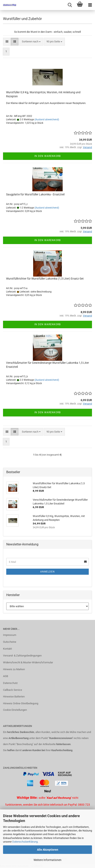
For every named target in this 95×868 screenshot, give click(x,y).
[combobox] (31, 42)
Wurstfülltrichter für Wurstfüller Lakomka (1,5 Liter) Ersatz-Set (45, 279)
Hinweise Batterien (14, 697)
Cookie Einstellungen (15, 710)
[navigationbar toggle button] (90, 5)
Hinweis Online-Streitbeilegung (21, 703)
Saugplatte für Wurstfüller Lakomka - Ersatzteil (35, 194)
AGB (6, 676)
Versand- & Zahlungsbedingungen (22, 656)
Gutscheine (10, 642)
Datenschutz (10, 683)
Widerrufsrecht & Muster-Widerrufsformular (28, 662)
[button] (7, 42)
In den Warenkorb (47, 156)
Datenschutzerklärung (25, 842)
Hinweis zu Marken (14, 669)
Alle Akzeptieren (48, 850)
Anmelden (47, 572)
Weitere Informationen (47, 860)
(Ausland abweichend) (47, 120)
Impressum (10, 635)
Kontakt (7, 649)
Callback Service (13, 690)
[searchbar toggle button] (70, 5)
